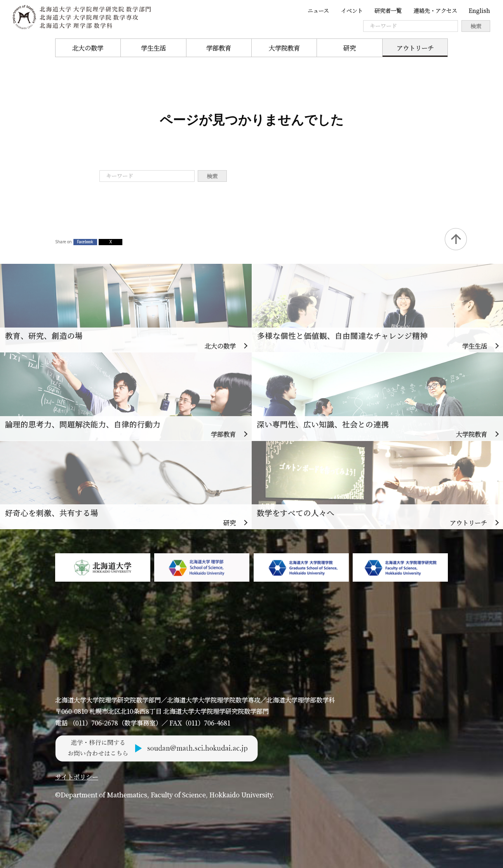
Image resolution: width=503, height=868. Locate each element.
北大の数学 (88, 48)
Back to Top (456, 239)
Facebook (85, 242)
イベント (352, 10)
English (480, 10)
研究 (350, 48)
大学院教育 (284, 48)
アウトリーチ (415, 48)
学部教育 (219, 48)
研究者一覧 (388, 10)
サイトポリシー (77, 777)
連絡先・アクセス (435, 10)
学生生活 (153, 48)
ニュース (318, 10)
